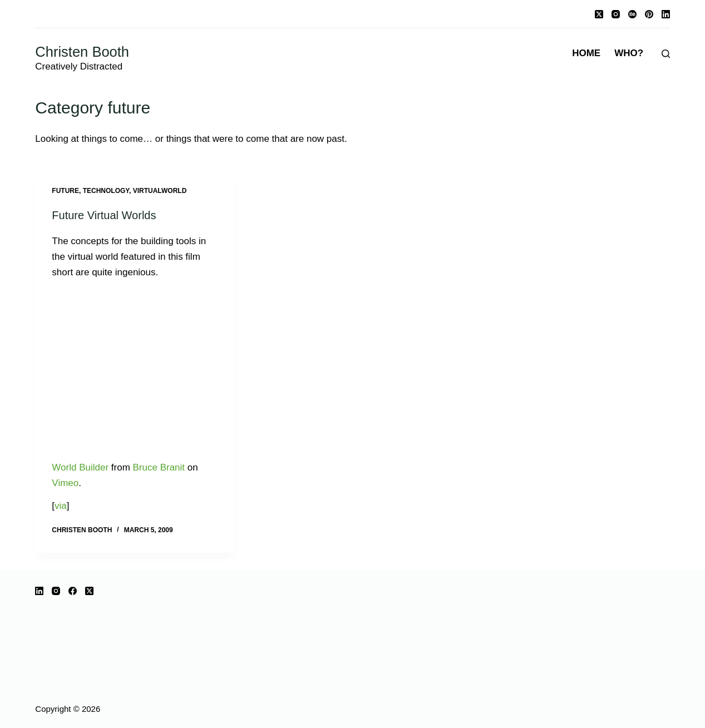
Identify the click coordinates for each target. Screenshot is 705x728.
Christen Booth (82, 52)
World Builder (80, 467)
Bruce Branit (159, 467)
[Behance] (632, 14)
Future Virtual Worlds (104, 215)
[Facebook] (73, 591)
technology (106, 191)
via (61, 506)
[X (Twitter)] (599, 14)
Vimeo (65, 483)
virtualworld (160, 191)
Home (586, 53)
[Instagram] (616, 14)
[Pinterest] (649, 14)
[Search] (666, 54)
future (65, 191)
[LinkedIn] (666, 14)
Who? (629, 53)
